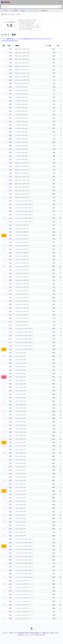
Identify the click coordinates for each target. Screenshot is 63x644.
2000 (10, 87)
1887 (10, 80)
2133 (10, 249)
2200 (10, 377)
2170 (10, 322)
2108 (10, 180)
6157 (10, 601)
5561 (10, 563)
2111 (10, 187)
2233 (10, 470)
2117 (10, 204)
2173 (10, 332)
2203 (10, 387)
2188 (10, 374)
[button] (61, 2)
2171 (10, 325)
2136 (10, 256)
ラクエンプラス (33, 11)
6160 (10, 608)
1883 (10, 70)
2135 (10, 253)
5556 (10, 550)
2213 (10, 415)
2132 (10, 246)
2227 (10, 453)
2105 (10, 170)
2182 (10, 356)
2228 (10, 456)
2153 (10, 277)
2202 (10, 384)
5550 (10, 532)
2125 (10, 225)
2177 (10, 342)
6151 (10, 584)
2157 (10, 287)
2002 (10, 94)
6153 (10, 591)
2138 (10, 263)
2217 (10, 425)
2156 (10, 284)
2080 (10, 128)
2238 (10, 484)
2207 (10, 398)
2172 (10, 329)
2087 (10, 149)
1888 (10, 84)
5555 (10, 546)
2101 (10, 160)
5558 (10, 556)
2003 (10, 97)
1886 (10, 77)
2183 (10, 360)
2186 (10, 367)
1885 (10, 73)
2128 (10, 235)
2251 (10, 491)
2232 (10, 467)
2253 (10, 498)
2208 (10, 401)
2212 (10, 411)
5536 (10, 522)
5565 (10, 574)
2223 (10, 443)
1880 (10, 59)
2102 (10, 163)
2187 (10, 370)
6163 (10, 619)
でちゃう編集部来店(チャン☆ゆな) (12, 39)
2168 (10, 318)
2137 (10, 260)
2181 (10, 353)
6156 (10, 598)
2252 (10, 494)
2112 (10, 191)
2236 (10, 477)
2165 (10, 308)
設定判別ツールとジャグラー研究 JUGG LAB (32, 635)
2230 (10, 460)
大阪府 (23, 11)
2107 (10, 177)
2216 (10, 422)
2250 (10, 487)
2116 (10, 201)
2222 (10, 439)
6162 (10, 615)
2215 (10, 418)
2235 (10, 474)
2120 (10, 211)
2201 (10, 380)
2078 (10, 125)
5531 (10, 508)
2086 (10, 146)
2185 (10, 363)
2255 (10, 501)
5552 (10, 539)
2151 (10, 270)
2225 (10, 446)
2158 (10, 291)
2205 (10, 391)
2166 (10, 311)
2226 (10, 449)
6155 (10, 594)
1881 (10, 63)
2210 (10, 405)
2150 (10, 267)
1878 (10, 56)
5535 (10, 519)
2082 (10, 135)
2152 (10, 273)
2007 (10, 108)
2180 (10, 349)
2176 (10, 339)
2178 (10, 346)
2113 (10, 194)
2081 (10, 132)
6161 (10, 612)
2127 (10, 232)
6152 (10, 588)
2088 (10, 153)
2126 (10, 229)
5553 (10, 543)
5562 (10, 567)
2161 (10, 298)
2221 (10, 436)
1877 (10, 52)
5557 (10, 553)
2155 (10, 280)
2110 (10, 184)
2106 (10, 173)
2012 (10, 122)
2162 (10, 301)
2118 (10, 208)
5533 (10, 515)
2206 (10, 394)
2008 (10, 111)
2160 (10, 294)
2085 (10, 142)
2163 (10, 304)
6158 (10, 605)
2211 (10, 408)
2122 (10, 218)
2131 (10, 242)
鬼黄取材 (25, 39)
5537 (10, 525)
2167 (10, 315)
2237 (10, 481)
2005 (10, 101)
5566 (10, 577)
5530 (10, 505)
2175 (10, 336)
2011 (10, 118)
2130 (10, 239)
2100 (10, 156)
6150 (10, 581)
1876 (10, 49)
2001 (10, 90)
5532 (10, 512)
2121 (10, 215)
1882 (10, 66)
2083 (10, 139)
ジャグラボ (4, 11)
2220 (10, 432)
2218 (10, 429)
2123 (10, 222)
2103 (10, 166)
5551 (10, 536)
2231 (10, 463)
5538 (10, 529)
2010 (10, 115)
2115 (10, 197)
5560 (10, 560)
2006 (10, 104)
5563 (10, 570)
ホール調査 (14, 11)
